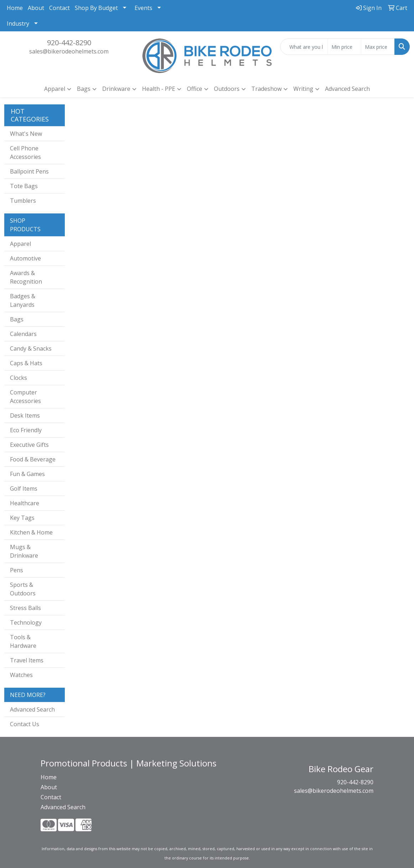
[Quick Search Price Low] (344, 47)
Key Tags (22, 518)
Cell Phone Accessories (25, 153)
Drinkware (116, 89)
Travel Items (27, 660)
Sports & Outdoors (23, 589)
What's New (26, 134)
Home (15, 8)
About (36, 8)
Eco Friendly (26, 430)
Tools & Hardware (23, 641)
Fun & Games (27, 474)
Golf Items (24, 489)
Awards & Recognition (26, 277)
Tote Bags (24, 186)
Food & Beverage (33, 459)
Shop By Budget (96, 8)
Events (143, 8)
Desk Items (25, 415)
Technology (26, 622)
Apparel (55, 89)
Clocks (19, 378)
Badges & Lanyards (23, 300)
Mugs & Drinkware (24, 551)
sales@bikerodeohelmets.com (69, 51)
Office (195, 89)
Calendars (23, 334)
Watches (21, 675)
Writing (303, 89)
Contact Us (25, 724)
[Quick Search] (304, 47)
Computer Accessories (25, 397)
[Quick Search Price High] (378, 47)
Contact (59, 8)
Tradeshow (266, 89)
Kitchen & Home (31, 532)
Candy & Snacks (31, 348)
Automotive (25, 258)
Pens (17, 570)
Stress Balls (25, 608)
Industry (18, 24)
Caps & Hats (26, 363)
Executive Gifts (29, 445)
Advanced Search (347, 89)
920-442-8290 (69, 43)
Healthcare (25, 503)
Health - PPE (159, 89)
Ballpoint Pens (29, 171)
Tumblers (23, 201)
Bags (84, 89)
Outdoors (227, 89)
